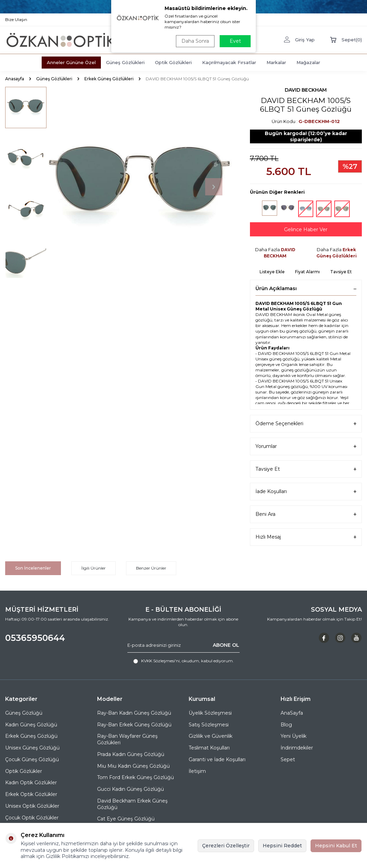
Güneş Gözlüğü (24, 713)
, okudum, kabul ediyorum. (183, 661)
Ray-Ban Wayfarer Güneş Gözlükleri (127, 739)
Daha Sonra (195, 41)
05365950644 (35, 638)
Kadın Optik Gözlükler (31, 783)
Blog (286, 725)
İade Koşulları (306, 492)
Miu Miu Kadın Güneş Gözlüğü (133, 766)
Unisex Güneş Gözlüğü (32, 748)
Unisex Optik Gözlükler (32, 806)
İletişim (197, 771)
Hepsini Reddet (282, 846)
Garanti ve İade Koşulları (217, 759)
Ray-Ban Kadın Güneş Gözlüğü (134, 713)
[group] (140, 187)
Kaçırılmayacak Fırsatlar (229, 62)
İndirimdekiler (297, 748)
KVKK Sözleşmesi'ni (160, 661)
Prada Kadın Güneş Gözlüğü (131, 754)
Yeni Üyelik (293, 736)
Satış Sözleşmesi (209, 725)
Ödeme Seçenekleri (306, 424)
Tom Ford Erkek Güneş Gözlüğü (135, 777)
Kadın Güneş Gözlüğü (31, 725)
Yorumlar (306, 446)
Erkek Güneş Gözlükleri (109, 79)
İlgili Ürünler (93, 568)
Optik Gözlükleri (173, 62)
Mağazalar (308, 62)
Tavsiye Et (341, 272)
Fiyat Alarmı (307, 272)
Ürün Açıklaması (306, 288)
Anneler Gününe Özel (71, 62)
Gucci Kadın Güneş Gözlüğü (130, 789)
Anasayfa (15, 79)
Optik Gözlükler (24, 771)
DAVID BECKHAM (306, 90)
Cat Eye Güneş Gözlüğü (126, 819)
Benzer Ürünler (151, 568)
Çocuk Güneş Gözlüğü (32, 759)
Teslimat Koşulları (209, 748)
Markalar (276, 62)
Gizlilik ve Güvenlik (211, 736)
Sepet (288, 759)
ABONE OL (226, 645)
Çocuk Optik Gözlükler (32, 818)
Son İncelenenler (33, 568)
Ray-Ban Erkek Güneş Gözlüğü (134, 725)
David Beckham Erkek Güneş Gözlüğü (132, 804)
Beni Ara (306, 514)
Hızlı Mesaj (306, 537)
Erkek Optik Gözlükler (31, 794)
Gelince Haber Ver (306, 229)
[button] (214, 187)
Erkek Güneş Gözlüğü (31, 736)
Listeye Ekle (272, 272)
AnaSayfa (292, 713)
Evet (235, 41)
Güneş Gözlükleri (125, 62)
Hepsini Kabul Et (336, 846)
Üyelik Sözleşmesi (210, 713)
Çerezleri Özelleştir (226, 846)
